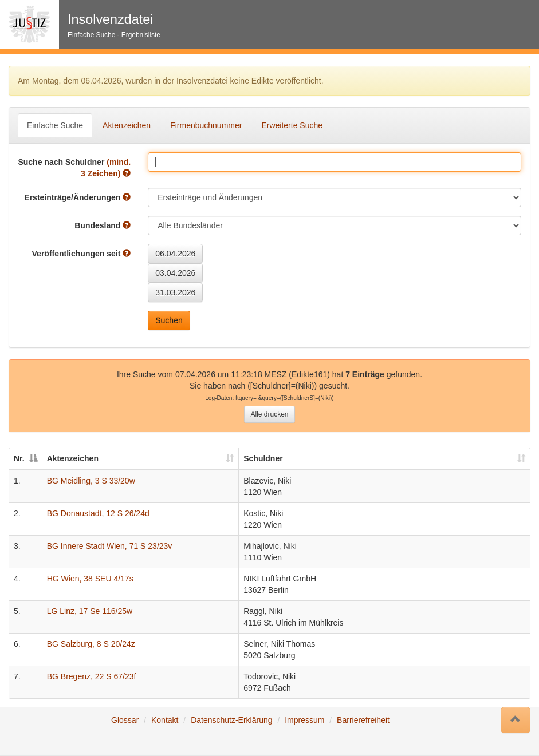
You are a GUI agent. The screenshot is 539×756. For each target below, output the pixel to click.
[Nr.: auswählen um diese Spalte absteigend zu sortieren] (26, 459)
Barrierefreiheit (363, 720)
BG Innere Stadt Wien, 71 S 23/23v (110, 546)
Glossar (125, 720)
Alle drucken (269, 414)
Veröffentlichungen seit (82, 254)
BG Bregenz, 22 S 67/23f (92, 676)
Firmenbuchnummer (206, 125)
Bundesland (103, 225)
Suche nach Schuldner (74, 168)
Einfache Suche (55, 125)
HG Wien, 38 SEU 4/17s (90, 579)
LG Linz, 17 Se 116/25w (90, 611)
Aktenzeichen (127, 125)
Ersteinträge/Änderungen (77, 197)
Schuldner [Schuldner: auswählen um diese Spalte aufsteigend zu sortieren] (263, 458)
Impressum (304, 720)
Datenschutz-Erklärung (231, 720)
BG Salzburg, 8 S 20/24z (91, 644)
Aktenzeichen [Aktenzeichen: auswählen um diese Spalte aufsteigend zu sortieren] (73, 458)
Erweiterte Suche (292, 125)
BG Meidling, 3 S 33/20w (91, 481)
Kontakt (165, 720)
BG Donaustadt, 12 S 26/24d (98, 513)
